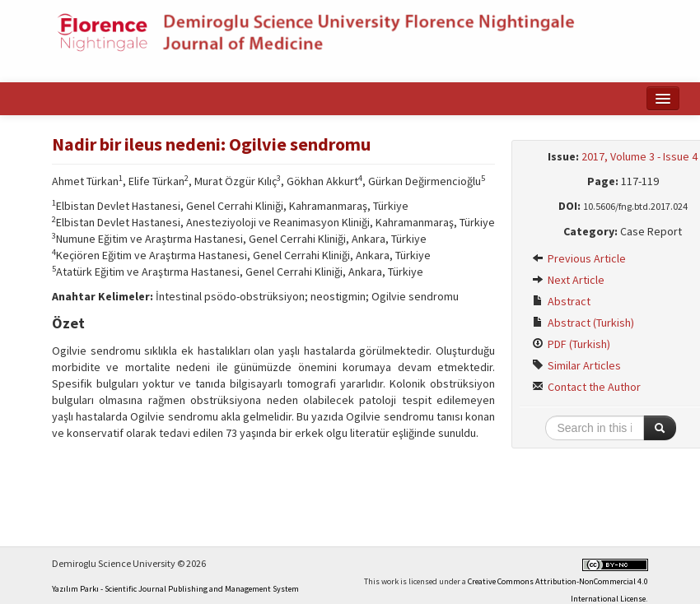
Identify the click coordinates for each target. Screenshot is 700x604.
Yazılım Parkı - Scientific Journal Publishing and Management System (175, 589)
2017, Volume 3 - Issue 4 (639, 156)
